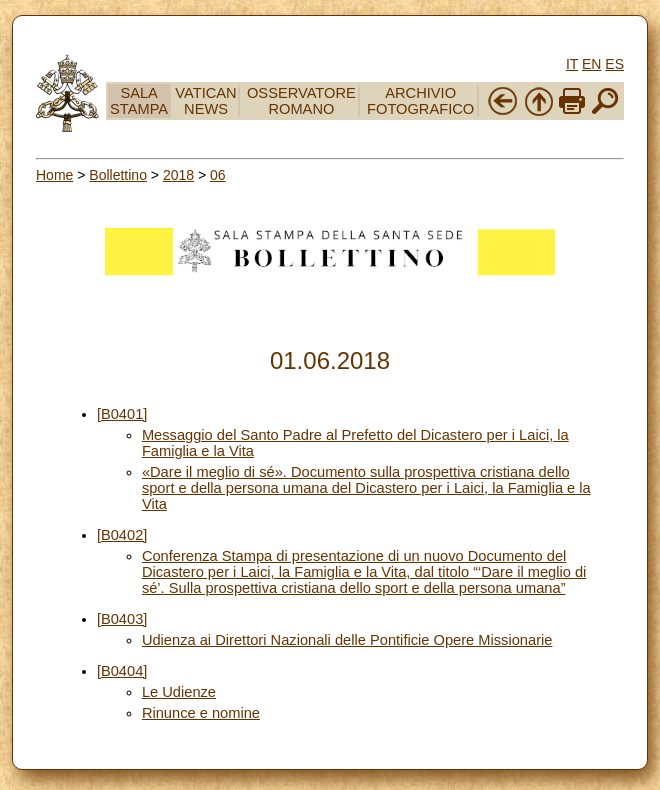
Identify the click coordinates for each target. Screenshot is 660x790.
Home (54, 175)
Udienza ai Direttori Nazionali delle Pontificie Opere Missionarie (347, 640)
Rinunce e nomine (201, 713)
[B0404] (122, 671)
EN (591, 64)
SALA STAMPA (139, 101)
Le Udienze (179, 692)
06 (218, 175)
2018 (178, 175)
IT (572, 64)
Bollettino (118, 175)
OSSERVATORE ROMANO (301, 101)
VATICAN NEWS (205, 101)
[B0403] (122, 619)
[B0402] (122, 535)
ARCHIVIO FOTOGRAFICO (420, 101)
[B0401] (122, 414)
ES (614, 64)
